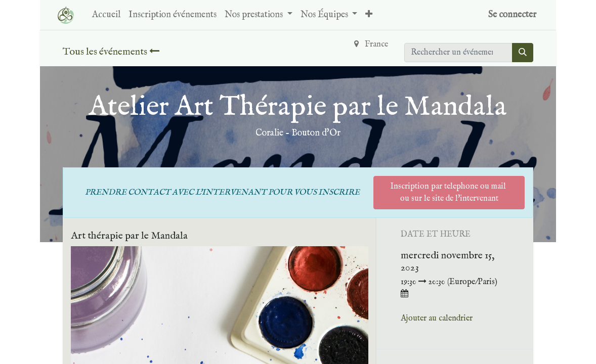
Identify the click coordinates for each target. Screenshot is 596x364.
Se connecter (512, 15)
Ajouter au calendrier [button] (437, 318)
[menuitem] (106, 15)
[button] (369, 15)
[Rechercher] (523, 53)
